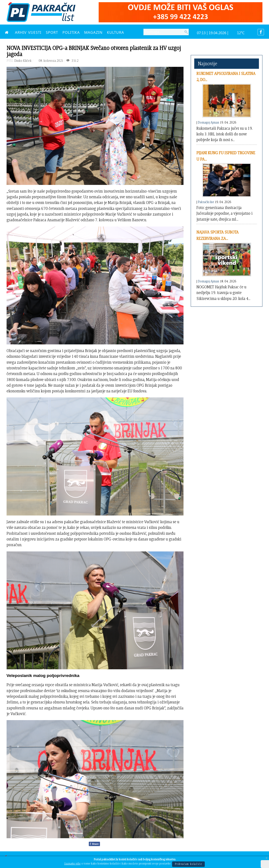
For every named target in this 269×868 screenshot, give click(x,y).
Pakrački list (206, 202)
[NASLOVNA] (8, 32)
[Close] (267, 858)
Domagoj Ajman (208, 122)
